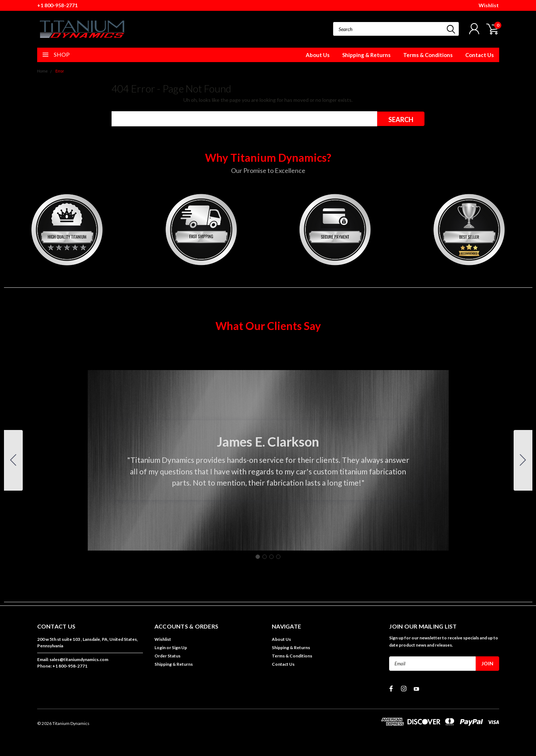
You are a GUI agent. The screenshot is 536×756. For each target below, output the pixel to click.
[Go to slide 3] (271, 557)
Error (60, 71)
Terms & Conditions (428, 55)
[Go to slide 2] (523, 460)
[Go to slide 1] (258, 557)
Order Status (167, 656)
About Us (318, 55)
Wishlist (489, 5)
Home (43, 71)
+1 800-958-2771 (57, 5)
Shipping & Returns (366, 55)
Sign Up (179, 648)
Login (160, 648)
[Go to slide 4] (13, 460)
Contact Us (480, 55)
